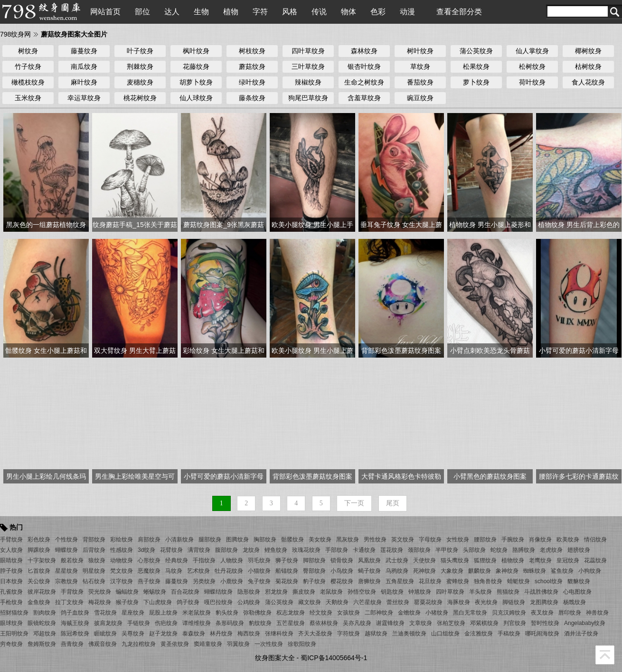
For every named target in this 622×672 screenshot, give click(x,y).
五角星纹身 (400, 581)
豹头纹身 (227, 613)
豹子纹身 (314, 581)
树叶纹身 (420, 51)
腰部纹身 (485, 539)
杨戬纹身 (575, 602)
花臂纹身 (171, 550)
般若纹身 (72, 560)
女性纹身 (458, 539)
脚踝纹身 (39, 550)
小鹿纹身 (232, 581)
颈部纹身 (419, 550)
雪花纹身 (105, 613)
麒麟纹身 (480, 571)
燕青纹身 (72, 644)
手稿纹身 (509, 634)
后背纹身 (94, 550)
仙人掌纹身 (532, 51)
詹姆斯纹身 (42, 644)
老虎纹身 (551, 550)
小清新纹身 (179, 539)
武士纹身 (397, 560)
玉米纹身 (28, 98)
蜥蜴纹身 (155, 592)
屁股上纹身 (163, 613)
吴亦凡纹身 (357, 623)
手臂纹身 (11, 539)
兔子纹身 (259, 581)
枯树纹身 (588, 66)
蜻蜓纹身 (518, 581)
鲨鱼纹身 (562, 571)
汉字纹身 (122, 581)
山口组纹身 (445, 634)
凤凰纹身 (369, 560)
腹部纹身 (226, 550)
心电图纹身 (577, 592)
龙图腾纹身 (544, 602)
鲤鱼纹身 (276, 550)
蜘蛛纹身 (535, 571)
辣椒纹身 (308, 82)
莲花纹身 (392, 550)
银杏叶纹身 (364, 66)
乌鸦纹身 (397, 571)
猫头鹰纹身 (455, 560)
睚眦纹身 (105, 634)
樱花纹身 (342, 581)
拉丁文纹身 (69, 602)
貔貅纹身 (579, 581)
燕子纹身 (149, 581)
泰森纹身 (194, 634)
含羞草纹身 (364, 98)
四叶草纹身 (308, 51)
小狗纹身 (590, 571)
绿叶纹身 (252, 82)
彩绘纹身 (122, 539)
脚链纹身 (514, 602)
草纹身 (420, 66)
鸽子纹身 (188, 602)
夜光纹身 (486, 602)
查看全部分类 (459, 12)
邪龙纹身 (276, 592)
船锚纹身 (287, 571)
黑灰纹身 (348, 539)
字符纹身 (349, 634)
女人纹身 (11, 550)
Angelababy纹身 (585, 623)
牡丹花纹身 (229, 571)
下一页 (354, 503)
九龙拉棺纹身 (139, 644)
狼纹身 (97, 560)
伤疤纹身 (166, 623)
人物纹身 (232, 560)
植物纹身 (513, 560)
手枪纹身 (11, 602)
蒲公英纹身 (476, 51)
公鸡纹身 (249, 602)
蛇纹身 (499, 550)
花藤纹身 (196, 66)
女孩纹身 (349, 613)
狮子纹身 (287, 560)
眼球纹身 (11, 623)
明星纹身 (94, 571)
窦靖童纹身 (208, 644)
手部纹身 (337, 550)
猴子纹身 (127, 602)
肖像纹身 (540, 539)
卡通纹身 (364, 550)
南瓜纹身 (84, 66)
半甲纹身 (447, 550)
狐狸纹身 (485, 560)
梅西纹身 (249, 634)
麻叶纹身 (84, 82)
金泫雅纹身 (479, 634)
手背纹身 (72, 592)
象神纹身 (507, 571)
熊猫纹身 (508, 592)
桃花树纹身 (140, 98)
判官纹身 (515, 623)
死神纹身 (424, 571)
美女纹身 (320, 539)
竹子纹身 (28, 66)
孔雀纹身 (11, 592)
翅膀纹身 (579, 550)
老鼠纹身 (331, 592)
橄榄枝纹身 (28, 82)
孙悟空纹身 (362, 592)
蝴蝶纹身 (66, 550)
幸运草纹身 (84, 98)
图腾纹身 (237, 539)
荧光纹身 (100, 592)
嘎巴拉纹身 (218, 602)
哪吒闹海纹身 (542, 634)
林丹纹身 (221, 634)
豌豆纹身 (420, 98)
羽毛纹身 (259, 560)
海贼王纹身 (75, 623)
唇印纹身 (570, 613)
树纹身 (28, 51)
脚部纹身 (314, 560)
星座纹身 (133, 613)
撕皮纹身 (304, 592)
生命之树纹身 (364, 82)
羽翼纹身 (238, 644)
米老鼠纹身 (197, 613)
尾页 (393, 503)
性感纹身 (122, 550)
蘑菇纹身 (252, 66)
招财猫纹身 (14, 613)
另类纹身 (204, 581)
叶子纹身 (140, 51)
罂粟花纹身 (428, 602)
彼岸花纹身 (42, 592)
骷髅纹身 (292, 539)
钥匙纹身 (392, 592)
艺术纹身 (198, 571)
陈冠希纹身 (75, 634)
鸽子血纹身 (75, 613)
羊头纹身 (481, 592)
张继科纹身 (279, 634)
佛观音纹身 (103, 644)
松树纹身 (532, 66)
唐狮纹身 (369, 581)
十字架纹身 (42, 560)
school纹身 (549, 581)
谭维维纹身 (197, 623)
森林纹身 (364, 51)
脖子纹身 (11, 571)
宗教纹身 (66, 581)
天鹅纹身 (337, 602)
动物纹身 (122, 560)
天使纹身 (424, 560)
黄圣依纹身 (175, 644)
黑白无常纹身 (470, 613)
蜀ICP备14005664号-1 (334, 658)
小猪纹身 (437, 613)
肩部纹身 (149, 539)
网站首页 (105, 12)
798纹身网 (15, 34)
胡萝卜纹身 (196, 82)
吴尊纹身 (133, 634)
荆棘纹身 (140, 66)
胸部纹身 (265, 539)
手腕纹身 (513, 539)
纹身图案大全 (275, 658)
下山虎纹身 (158, 602)
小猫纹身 (259, 571)
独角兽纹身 (488, 581)
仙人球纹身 (196, 98)
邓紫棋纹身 (484, 623)
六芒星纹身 (368, 602)
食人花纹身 (588, 82)
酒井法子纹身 (581, 634)
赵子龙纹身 (163, 634)
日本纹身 (11, 581)
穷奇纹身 (11, 644)
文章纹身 (421, 623)
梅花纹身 (100, 602)
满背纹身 (199, 550)
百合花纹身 (185, 592)
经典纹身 (177, 560)
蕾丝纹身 (398, 602)
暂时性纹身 (545, 623)
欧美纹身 (568, 539)
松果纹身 (476, 66)
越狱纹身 (376, 634)
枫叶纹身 (196, 51)
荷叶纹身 (532, 82)
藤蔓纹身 (84, 51)
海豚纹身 (459, 602)
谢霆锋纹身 (390, 623)
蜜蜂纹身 (458, 581)
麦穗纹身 (140, 82)
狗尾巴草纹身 (308, 98)
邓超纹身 (45, 634)
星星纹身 (66, 571)
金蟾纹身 (409, 613)
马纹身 (174, 571)
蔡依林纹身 (324, 623)
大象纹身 (452, 571)
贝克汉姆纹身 (509, 613)
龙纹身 (251, 550)
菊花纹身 (287, 581)
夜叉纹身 (542, 613)
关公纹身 (39, 581)
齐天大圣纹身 (315, 634)
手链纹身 (139, 623)
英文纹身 (403, 539)
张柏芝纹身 (451, 623)
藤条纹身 (252, 98)
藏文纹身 (310, 602)
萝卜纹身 (476, 82)
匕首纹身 (39, 571)
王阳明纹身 (14, 634)
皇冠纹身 (568, 560)
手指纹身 (204, 560)
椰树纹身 (588, 51)
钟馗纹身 (420, 592)
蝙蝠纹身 (127, 592)
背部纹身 (94, 539)
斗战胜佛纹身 (541, 592)
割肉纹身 (45, 613)
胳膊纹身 (524, 550)
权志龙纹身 (291, 613)
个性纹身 (66, 539)
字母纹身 (430, 539)
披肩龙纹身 (108, 623)
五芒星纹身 (291, 623)
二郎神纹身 (379, 613)
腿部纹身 (210, 539)
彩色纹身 (39, 539)
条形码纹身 (230, 623)
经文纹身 (321, 613)
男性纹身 (375, 539)
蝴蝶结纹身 (218, 592)
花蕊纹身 (595, 560)
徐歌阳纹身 (302, 644)
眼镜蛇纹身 (42, 623)
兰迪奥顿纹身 (409, 634)
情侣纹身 (595, 539)
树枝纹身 (252, 51)
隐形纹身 (249, 592)
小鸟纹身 (342, 571)
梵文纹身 (122, 571)
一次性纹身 (269, 644)
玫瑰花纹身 (306, 550)
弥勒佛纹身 (257, 613)
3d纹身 (146, 550)
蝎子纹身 (369, 571)
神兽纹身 (597, 613)
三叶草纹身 (308, 66)
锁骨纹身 (342, 560)
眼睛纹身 (11, 560)
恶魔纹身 (149, 571)
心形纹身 (149, 560)
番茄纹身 (420, 82)
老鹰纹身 (540, 560)
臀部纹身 (314, 571)
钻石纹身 (94, 581)
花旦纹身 (430, 581)
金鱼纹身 (39, 602)
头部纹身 (474, 550)
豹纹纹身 (260, 623)
